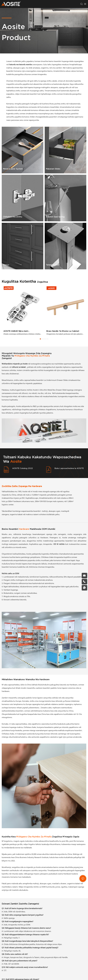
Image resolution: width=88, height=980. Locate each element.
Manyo (6, 265)
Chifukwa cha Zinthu (13, 217)
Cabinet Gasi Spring (55, 217)
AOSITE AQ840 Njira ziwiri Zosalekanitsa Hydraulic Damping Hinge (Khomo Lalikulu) (22, 331)
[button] (40, 339)
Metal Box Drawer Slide (57, 390)
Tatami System (53, 265)
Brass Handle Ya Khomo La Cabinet (63, 331)
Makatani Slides (53, 169)
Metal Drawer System (13, 169)
